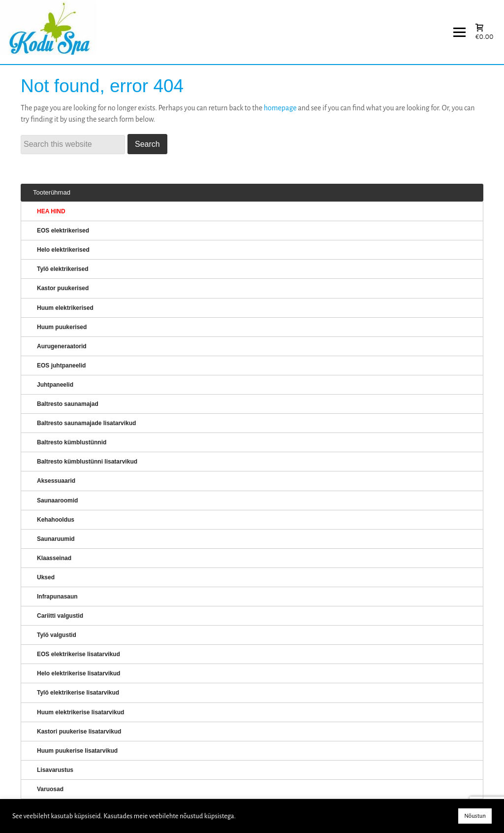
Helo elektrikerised (63, 250)
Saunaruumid (56, 539)
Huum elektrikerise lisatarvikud (80, 712)
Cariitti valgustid (60, 616)
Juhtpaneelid (55, 385)
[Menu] (459, 32)
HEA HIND (51, 211)
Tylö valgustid (57, 635)
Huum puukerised (62, 327)
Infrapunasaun (57, 597)
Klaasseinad (54, 558)
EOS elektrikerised (63, 231)
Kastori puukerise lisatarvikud (79, 732)
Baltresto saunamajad (68, 404)
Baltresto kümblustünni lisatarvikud (87, 462)
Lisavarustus (55, 770)
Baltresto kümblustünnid (72, 442)
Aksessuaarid (56, 481)
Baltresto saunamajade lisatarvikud (86, 423)
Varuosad (50, 789)
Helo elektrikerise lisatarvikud (79, 673)
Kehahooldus (56, 520)
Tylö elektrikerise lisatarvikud (78, 693)
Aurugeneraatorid (62, 346)
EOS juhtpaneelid (61, 366)
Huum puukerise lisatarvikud (77, 751)
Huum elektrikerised (65, 308)
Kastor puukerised (63, 288)
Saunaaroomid (57, 500)
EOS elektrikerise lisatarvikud (79, 654)
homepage (280, 108)
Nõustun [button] (475, 816)
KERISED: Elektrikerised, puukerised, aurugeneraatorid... (62, 32)
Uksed (46, 577)
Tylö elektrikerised (63, 269)
